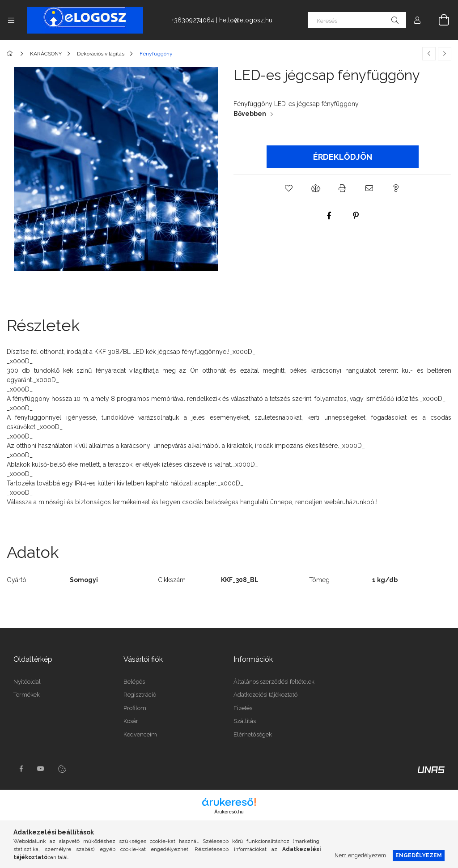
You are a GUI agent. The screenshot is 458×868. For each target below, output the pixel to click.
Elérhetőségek (253, 734)
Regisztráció (140, 695)
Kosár (131, 721)
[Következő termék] (445, 54)
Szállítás (245, 721)
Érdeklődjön (343, 157)
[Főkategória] (11, 54)
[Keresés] (357, 20)
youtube (41, 769)
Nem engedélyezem (360, 855)
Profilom (135, 708)
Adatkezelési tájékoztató (265, 695)
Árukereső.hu (229, 812)
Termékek (27, 695)
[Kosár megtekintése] (439, 20)
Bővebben (250, 114)
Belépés (134, 682)
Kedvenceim (140, 734)
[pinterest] (356, 216)
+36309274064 (193, 20)
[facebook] (329, 216)
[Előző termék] (429, 54)
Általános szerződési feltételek (274, 682)
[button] (289, 188)
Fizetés (243, 708)
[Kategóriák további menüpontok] (11, 20)
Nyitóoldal (27, 682)
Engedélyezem (419, 855)
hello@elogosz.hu (246, 20)
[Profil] (417, 20)
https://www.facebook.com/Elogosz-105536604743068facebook (21, 769)
